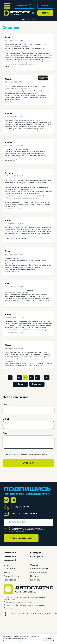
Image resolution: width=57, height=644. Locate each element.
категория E (37, 557)
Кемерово (22, 6)
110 (47, 378)
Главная (24, 19)
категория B (10, 557)
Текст (6, 433)
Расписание (10, 580)
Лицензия (8, 608)
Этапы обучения (12, 576)
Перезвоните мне (21, 538)
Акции (7, 572)
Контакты (35, 580)
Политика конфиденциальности (18, 602)
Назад (20, 384)
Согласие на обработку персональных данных (24, 605)
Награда (35, 576)
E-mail (6, 419)
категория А (10, 553)
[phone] (29, 522)
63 (37, 378)
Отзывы (34, 565)
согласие (14, 454)
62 (31, 378)
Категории (9, 569)
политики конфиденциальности (27, 531)
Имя (5, 404)
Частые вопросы (39, 569)
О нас (7, 565)
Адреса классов (39, 572)
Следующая (37, 384)
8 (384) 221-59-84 (20, 507)
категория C (10, 560)
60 (19, 378)
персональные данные (17, 641)
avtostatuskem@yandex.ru (24, 514)
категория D (37, 553)
